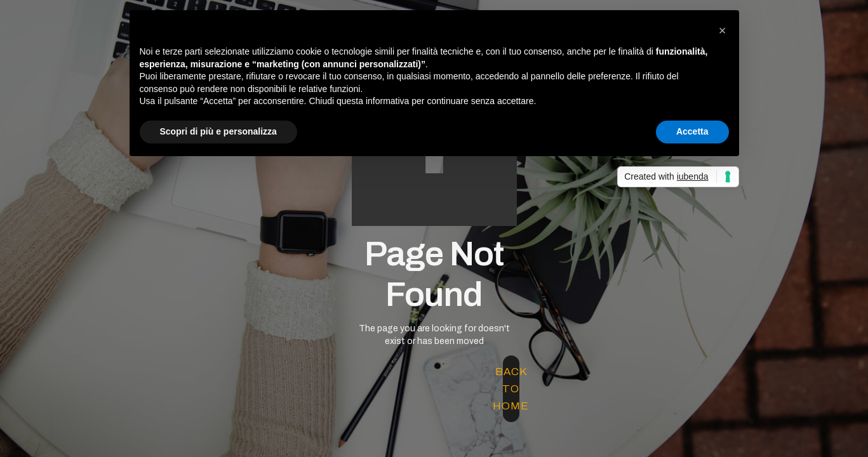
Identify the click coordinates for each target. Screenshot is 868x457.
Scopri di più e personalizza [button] (218, 131)
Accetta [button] (692, 131)
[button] (723, 30)
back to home (511, 389)
